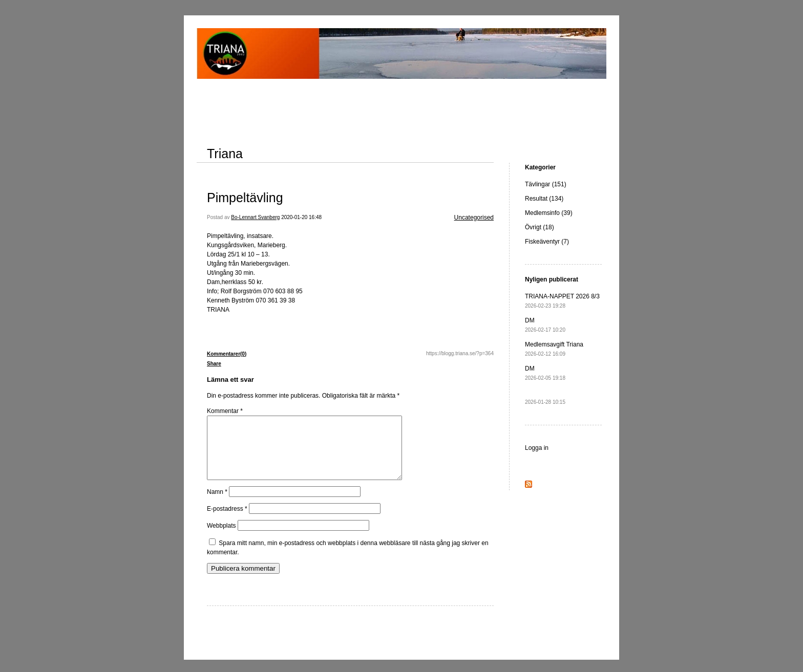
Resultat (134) (544, 199)
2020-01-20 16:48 (301, 217)
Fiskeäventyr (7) (547, 242)
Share (214, 364)
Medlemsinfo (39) (549, 213)
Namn (217, 504)
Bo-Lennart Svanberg (255, 217)
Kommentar (225, 411)
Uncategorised (474, 218)
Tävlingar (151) (546, 184)
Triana (225, 154)
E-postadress (227, 521)
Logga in (537, 448)
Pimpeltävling (245, 198)
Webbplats (221, 538)
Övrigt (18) (540, 227)
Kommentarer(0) (227, 354)
